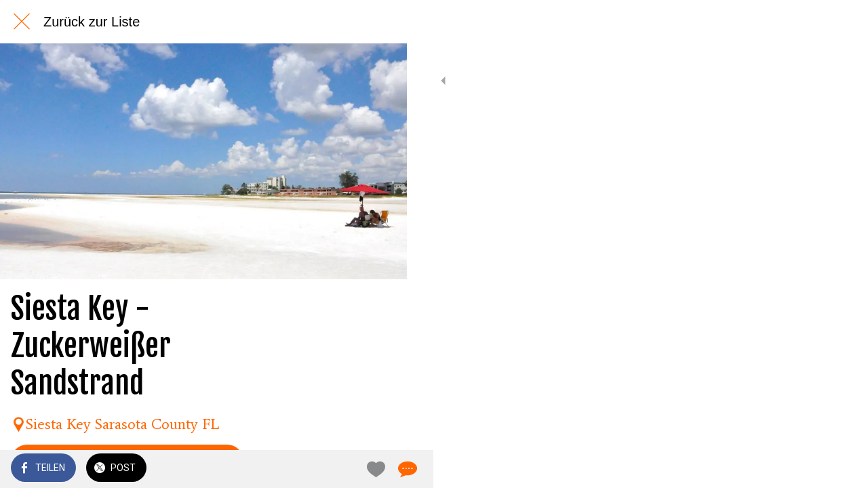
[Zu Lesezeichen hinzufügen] (347, 469)
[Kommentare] (380, 469)
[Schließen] (22, 22)
